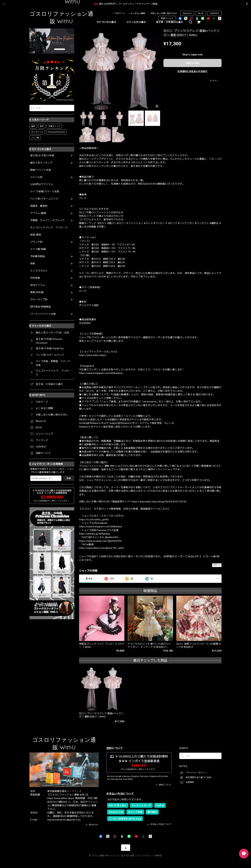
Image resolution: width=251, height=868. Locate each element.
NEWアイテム (38, 285)
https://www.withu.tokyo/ (93, 355)
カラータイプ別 (39, 300)
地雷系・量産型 (39, 206)
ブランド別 (36, 242)
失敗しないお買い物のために (164, 13)
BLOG (201, 13)
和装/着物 (36, 235)
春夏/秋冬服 (37, 292)
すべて (89, 579)
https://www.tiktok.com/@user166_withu (102, 548)
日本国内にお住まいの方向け (192, 71)
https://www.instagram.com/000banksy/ (101, 373)
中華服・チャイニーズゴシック (47, 220)
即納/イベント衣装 (41, 170)
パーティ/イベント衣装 (43, 314)
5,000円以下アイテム (42, 184)
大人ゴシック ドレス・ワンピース (49, 228)
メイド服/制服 (38, 249)
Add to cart (193, 63)
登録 (69, 478)
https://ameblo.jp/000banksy (95, 534)
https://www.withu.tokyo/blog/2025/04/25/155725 (159, 502)
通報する (217, 565)
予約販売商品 (38, 256)
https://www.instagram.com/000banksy (101, 527)
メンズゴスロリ (39, 271)
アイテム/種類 (38, 213)
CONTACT (214, 13)
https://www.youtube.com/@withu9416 (100, 541)
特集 (33, 264)
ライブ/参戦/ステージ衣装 (45, 192)
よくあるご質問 (138, 13)
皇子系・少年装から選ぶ (170, 22)
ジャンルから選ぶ (138, 22)
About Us (187, 13)
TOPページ (120, 13)
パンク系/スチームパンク (44, 199)
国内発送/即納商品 (41, 307)
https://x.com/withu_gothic (94, 520)
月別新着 (35, 278)
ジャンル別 (36, 177)
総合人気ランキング (41, 163)
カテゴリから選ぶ (108, 22)
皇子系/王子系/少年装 (42, 156)
